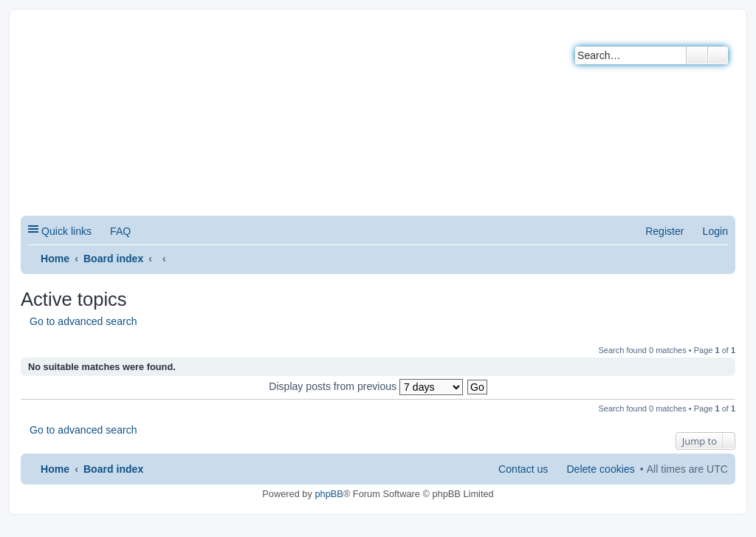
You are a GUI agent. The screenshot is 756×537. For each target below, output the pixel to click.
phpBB (329, 494)
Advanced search (718, 55)
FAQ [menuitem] (120, 231)
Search (697, 55)
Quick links (66, 231)
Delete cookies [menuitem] (600, 469)
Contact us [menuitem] (523, 469)
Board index (113, 259)
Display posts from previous (366, 386)
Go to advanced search (83, 321)
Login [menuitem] (715, 231)
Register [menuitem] (664, 231)
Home (55, 259)
